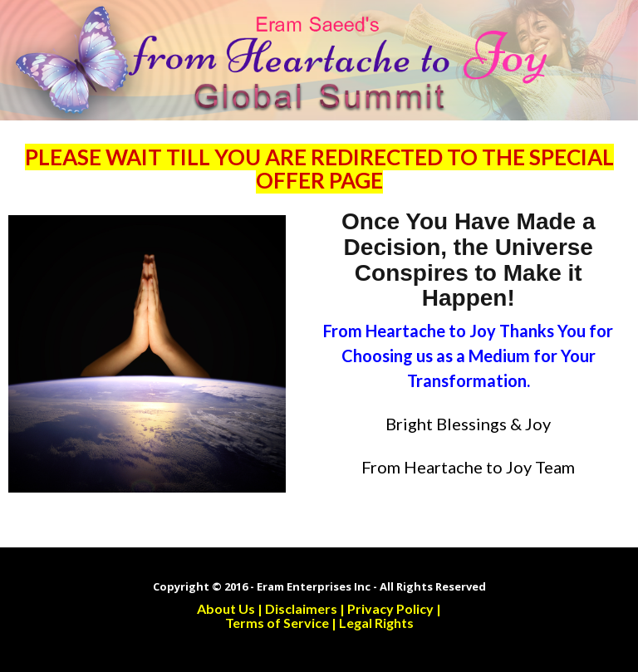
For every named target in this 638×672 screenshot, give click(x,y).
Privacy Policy (390, 608)
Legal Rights (376, 623)
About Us (226, 608)
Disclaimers (301, 608)
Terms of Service (277, 623)
